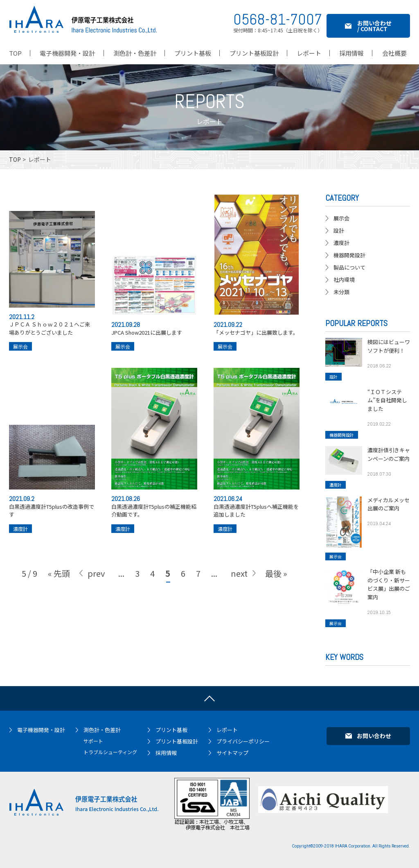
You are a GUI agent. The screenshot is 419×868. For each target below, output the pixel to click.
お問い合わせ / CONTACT (374, 26)
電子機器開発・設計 (41, 730)
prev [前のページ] (96, 580)
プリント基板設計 (177, 741)
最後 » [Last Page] (276, 580)
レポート (227, 730)
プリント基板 (171, 730)
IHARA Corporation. (353, 846)
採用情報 (166, 753)
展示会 (20, 350)
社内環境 (344, 280)
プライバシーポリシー (243, 741)
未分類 (341, 292)
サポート (93, 741)
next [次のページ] (239, 580)
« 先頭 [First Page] (59, 580)
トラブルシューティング (110, 752)
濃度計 (20, 536)
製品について (349, 267)
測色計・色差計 (102, 730)
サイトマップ (232, 753)
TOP (15, 159)
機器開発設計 (349, 255)
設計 (339, 230)
